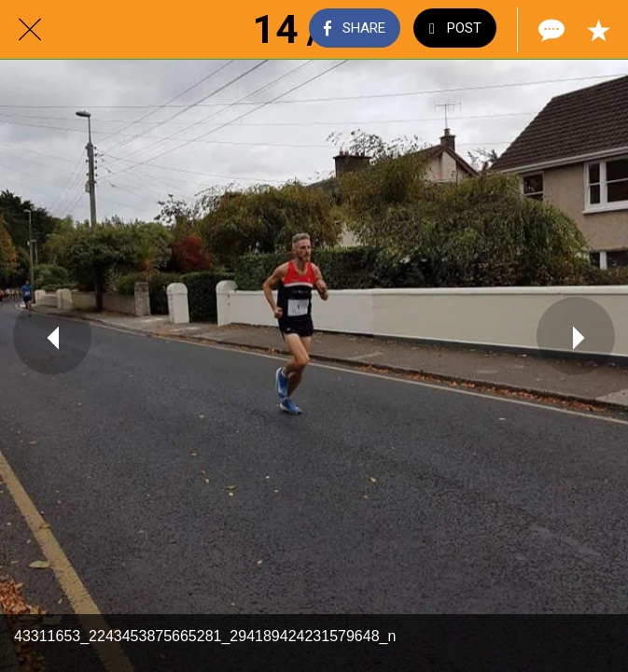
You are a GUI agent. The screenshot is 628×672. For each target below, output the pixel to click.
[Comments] (550, 30)
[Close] (30, 30)
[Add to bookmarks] (598, 30)
